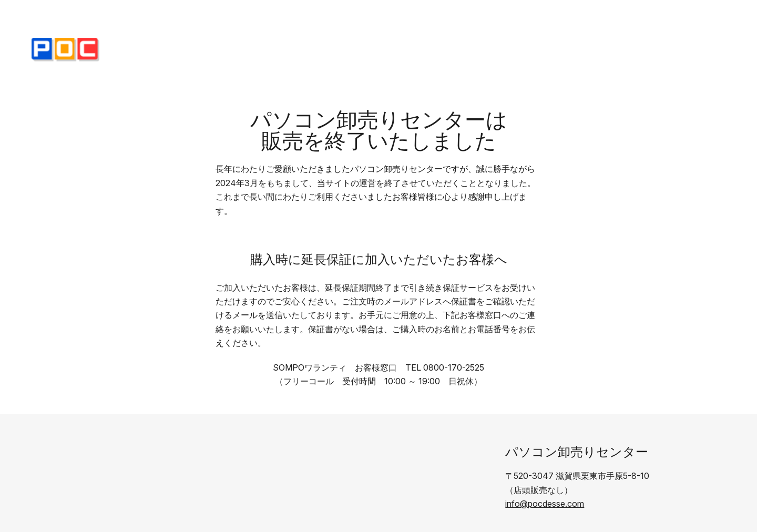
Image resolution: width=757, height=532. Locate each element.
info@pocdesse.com (545, 504)
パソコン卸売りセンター (577, 452)
